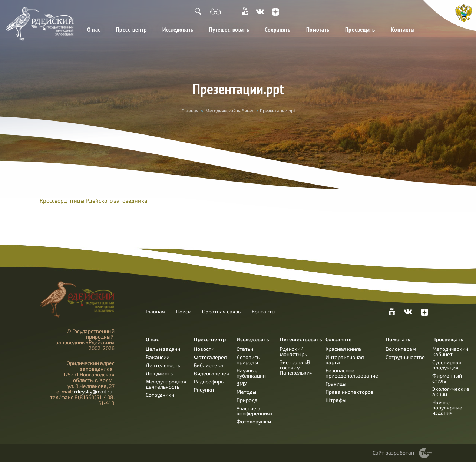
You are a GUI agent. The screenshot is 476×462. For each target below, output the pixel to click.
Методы (246, 392)
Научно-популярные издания (447, 407)
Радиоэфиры (209, 381)
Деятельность (163, 365)
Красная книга (343, 349)
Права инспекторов (350, 392)
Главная (190, 110)
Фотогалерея (210, 357)
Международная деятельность (166, 384)
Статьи (245, 349)
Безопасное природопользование (352, 373)
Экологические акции (451, 391)
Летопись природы (248, 360)
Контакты (403, 29)
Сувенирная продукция (447, 365)
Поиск (184, 312)
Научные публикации (251, 373)
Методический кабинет (230, 110)
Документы (160, 373)
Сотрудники (160, 395)
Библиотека (209, 365)
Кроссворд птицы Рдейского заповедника (93, 200)
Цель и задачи (163, 349)
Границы (336, 384)
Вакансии (158, 357)
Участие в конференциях (254, 411)
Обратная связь (221, 312)
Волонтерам (401, 349)
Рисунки (204, 390)
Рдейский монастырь (293, 351)
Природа (247, 400)
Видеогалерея (211, 373)
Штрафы (336, 400)
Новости (204, 349)
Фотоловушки (254, 421)
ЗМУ (242, 384)
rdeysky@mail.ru (93, 391)
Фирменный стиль (447, 378)
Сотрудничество (405, 357)
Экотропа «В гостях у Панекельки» (296, 367)
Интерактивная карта (345, 360)
